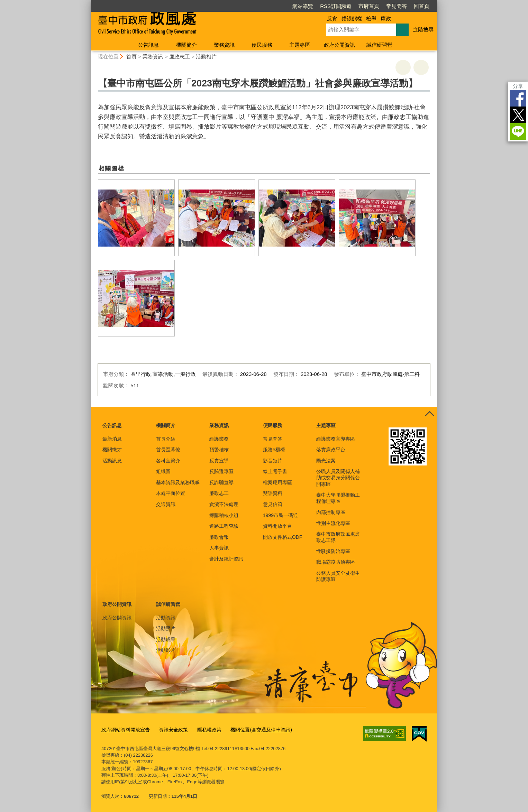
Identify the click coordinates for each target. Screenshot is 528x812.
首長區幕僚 (168, 450)
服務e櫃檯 (274, 450)
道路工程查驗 (224, 526)
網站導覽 (303, 6)
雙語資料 (273, 493)
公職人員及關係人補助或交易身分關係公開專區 (338, 478)
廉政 (386, 19)
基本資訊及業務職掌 (178, 482)
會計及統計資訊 (226, 559)
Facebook (518, 98)
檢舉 (371, 19)
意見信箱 (273, 504)
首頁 (131, 57)
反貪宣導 (219, 461)
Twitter (518, 115)
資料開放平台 (277, 526)
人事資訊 (219, 548)
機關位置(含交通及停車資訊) (252, 729)
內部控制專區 (331, 512)
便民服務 (262, 45)
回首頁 (422, 6)
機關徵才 (112, 450)
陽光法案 (326, 461)
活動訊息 (112, 461)
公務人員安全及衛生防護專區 (338, 576)
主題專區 (300, 45)
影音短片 (273, 461)
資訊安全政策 (169, 729)
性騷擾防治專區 (333, 551)
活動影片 (166, 650)
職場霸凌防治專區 (336, 562)
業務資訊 (224, 45)
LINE (518, 131)
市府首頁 (369, 6)
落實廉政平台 (331, 450)
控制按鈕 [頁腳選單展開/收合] (429, 414)
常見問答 (397, 6)
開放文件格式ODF (283, 537)
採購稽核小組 (224, 515)
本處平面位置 (171, 493)
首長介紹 (166, 439)
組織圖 (163, 471)
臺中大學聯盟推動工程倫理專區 (338, 498)
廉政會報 (219, 537)
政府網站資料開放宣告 (124, 729)
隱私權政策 (203, 729)
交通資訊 (166, 504)
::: (88, 3)
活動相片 (206, 57)
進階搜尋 (423, 30)
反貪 (332, 19)
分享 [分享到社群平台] (518, 86)
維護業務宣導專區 (336, 439)
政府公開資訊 (339, 45)
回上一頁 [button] (421, 67)
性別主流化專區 (333, 523)
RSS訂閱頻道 (336, 6)
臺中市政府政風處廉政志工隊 (338, 537)
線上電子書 (275, 471)
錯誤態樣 (352, 19)
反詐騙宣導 (221, 482)
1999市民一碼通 (280, 515)
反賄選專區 (221, 471)
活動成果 (166, 639)
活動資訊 (166, 618)
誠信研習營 (379, 45)
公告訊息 (148, 45)
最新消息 (112, 439)
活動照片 (166, 628)
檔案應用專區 (277, 482)
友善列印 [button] (403, 67)
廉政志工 (180, 57)
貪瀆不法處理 (224, 504)
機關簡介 (186, 45)
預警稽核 (219, 450)
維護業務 (219, 439)
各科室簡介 (168, 461)
